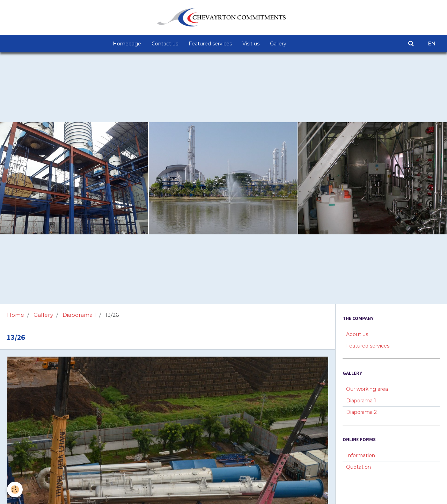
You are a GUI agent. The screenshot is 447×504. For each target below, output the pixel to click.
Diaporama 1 (79, 315)
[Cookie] (15, 490)
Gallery (278, 44)
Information (361, 455)
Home (16, 315)
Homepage (127, 44)
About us (357, 334)
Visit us (251, 44)
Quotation (358, 467)
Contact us (165, 44)
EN (432, 44)
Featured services (210, 44)
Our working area (367, 389)
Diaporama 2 (361, 412)
